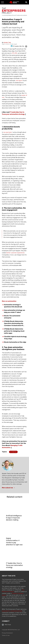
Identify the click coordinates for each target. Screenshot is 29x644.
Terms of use (6, 635)
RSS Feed (8, 625)
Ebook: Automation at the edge (15, 342)
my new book (8, 132)
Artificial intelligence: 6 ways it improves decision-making (14, 518)
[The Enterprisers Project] (14, 11)
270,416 (14, 53)
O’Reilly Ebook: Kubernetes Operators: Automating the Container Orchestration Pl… (14, 323)
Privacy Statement (7, 633)
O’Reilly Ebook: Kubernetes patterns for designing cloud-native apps (14, 331)
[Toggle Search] (26, 2)
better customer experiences (15, 253)
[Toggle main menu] (2, 2)
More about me (7, 488)
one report (19, 80)
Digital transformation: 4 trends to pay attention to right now (14, 541)
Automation (13, 452)
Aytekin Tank (7, 42)
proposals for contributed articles (12, 611)
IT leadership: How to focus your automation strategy (14, 565)
